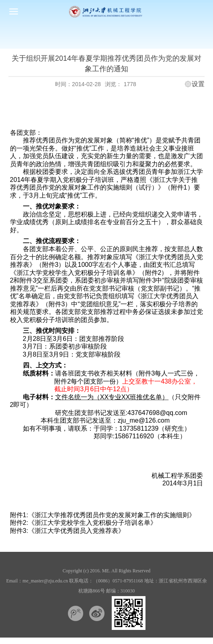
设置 (198, 84)
